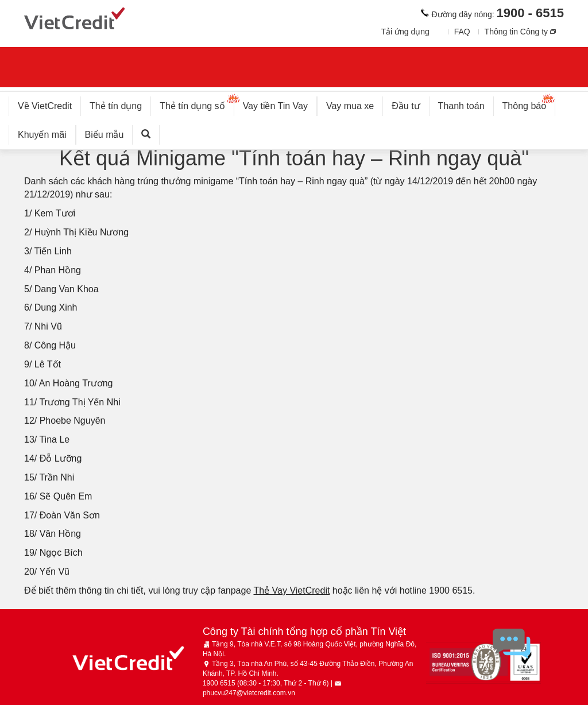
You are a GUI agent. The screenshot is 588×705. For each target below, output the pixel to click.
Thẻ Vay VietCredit (291, 590)
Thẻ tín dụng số (197, 104)
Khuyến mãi (42, 135)
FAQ (462, 32)
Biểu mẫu (105, 135)
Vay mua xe (350, 106)
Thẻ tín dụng (116, 106)
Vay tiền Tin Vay (280, 104)
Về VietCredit (45, 106)
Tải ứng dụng (405, 32)
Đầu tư (406, 106)
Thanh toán (461, 106)
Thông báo (529, 104)
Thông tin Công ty (517, 32)
